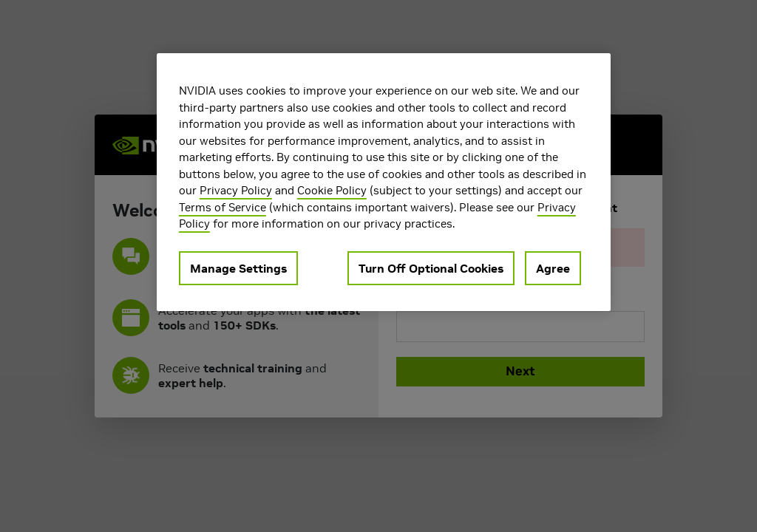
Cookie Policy (332, 190)
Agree (553, 268)
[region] (384, 182)
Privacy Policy (236, 190)
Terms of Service (223, 207)
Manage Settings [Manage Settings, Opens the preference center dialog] (238, 268)
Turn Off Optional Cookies (431, 268)
